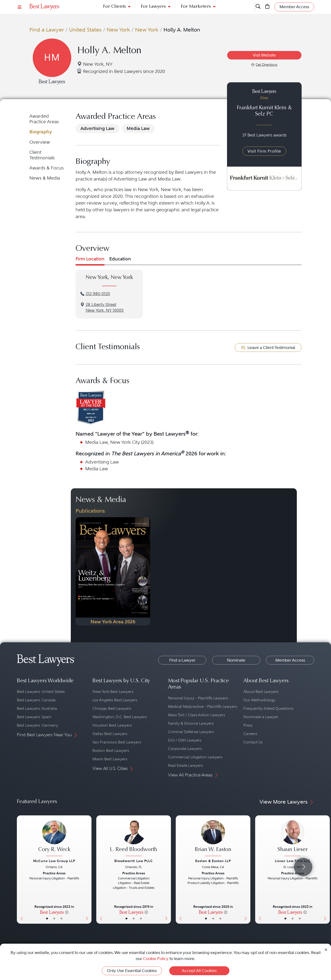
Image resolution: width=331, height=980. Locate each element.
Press (248, 725)
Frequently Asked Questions (268, 708)
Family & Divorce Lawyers (191, 723)
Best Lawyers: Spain (34, 717)
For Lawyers (153, 7)
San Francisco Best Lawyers (117, 742)
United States (85, 30)
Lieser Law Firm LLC (293, 861)
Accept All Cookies (199, 971)
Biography (41, 132)
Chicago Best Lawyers (112, 708)
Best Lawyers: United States (41, 692)
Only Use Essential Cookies (132, 971)
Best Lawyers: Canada (36, 700)
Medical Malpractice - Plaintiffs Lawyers (203, 706)
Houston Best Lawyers (112, 725)
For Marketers (196, 7)
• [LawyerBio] (54, 918)
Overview (40, 142)
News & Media (45, 178)
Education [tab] (120, 259)
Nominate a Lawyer (261, 717)
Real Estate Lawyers (185, 765)
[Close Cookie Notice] (326, 949)
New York (118, 30)
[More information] (67, 912)
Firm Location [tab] (90, 259)
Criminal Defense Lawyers (191, 732)
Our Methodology (259, 700)
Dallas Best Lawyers (110, 734)
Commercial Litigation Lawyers (195, 757)
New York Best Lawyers (113, 692)
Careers (250, 734)
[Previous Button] (21, 870)
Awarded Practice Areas (44, 119)
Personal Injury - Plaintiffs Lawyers (198, 698)
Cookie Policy (156, 959)
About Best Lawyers (261, 692)
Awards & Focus (46, 168)
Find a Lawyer (47, 30)
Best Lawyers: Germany (38, 725)
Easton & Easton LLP (213, 861)
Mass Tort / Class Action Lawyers (197, 715)
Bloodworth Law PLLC (134, 861)
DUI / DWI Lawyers (185, 740)
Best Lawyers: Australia (37, 708)
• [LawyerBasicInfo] (47, 918)
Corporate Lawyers (185, 749)
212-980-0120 (98, 294)
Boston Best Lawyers (111, 751)
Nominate (236, 660)
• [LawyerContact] (62, 918)
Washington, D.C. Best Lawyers (120, 717)
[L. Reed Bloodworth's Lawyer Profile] (134, 839)
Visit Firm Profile (264, 151)
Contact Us (253, 742)
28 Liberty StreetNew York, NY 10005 (105, 308)
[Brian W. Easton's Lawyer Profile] (213, 839)
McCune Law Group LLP (54, 861)
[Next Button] (88, 870)
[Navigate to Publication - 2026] (113, 571)
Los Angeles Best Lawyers (115, 700)
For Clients (114, 7)
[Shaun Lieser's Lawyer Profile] (292, 839)
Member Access (290, 660)
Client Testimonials (42, 155)
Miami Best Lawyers (110, 759)
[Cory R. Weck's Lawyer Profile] (54, 839)
